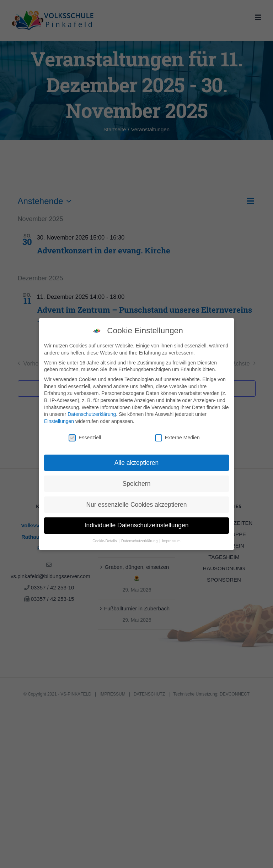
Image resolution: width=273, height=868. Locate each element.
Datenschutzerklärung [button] (140, 539)
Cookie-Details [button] (105, 539)
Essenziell (85, 435)
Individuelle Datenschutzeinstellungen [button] (137, 523)
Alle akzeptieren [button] (137, 460)
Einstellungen (59, 419)
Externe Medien (177, 435)
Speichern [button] (137, 481)
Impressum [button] (171, 539)
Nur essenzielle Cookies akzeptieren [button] (136, 502)
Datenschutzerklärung (92, 412)
